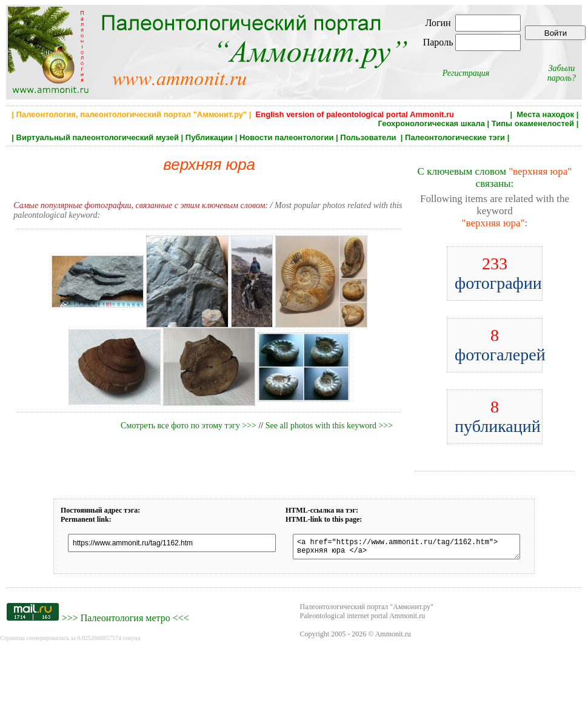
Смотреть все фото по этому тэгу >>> (189, 426)
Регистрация (466, 73)
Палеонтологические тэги (455, 137)
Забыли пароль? (562, 73)
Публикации (209, 137)
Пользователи (369, 137)
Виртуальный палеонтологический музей (98, 137)
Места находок (545, 114)
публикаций (498, 416)
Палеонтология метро (125, 622)
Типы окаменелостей (533, 123)
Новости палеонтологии (287, 137)
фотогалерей (500, 345)
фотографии (498, 273)
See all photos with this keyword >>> (329, 426)
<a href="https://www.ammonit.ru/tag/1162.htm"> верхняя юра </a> (406, 548)
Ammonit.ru (393, 638)
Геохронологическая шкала (431, 123)
